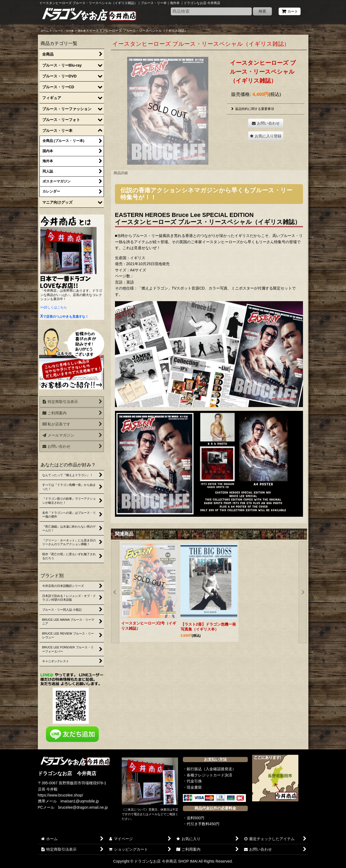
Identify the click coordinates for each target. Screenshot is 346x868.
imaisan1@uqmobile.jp (80, 801)
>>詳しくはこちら (54, 307)
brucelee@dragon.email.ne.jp (83, 807)
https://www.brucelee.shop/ (61, 795)
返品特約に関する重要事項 (253, 109)
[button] (266, 136)
